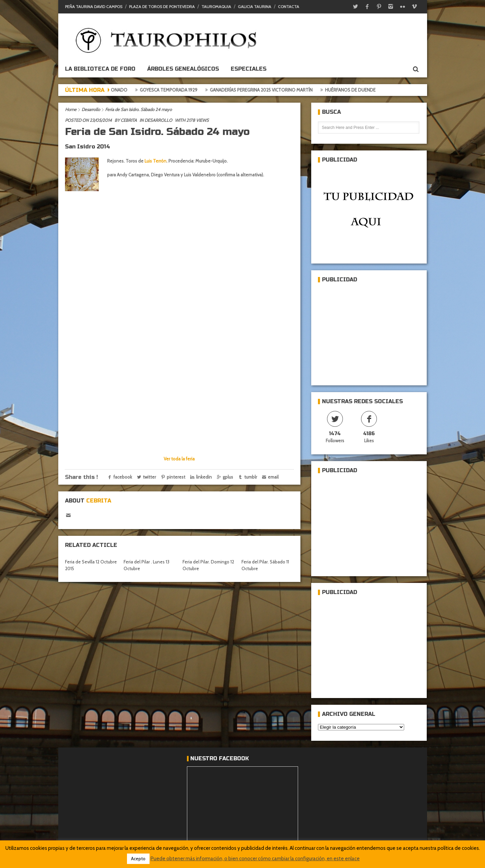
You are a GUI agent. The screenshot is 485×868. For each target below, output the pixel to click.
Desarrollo (91, 109)
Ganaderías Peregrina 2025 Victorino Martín (270, 90)
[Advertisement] (368, 331)
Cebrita (129, 120)
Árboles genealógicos (183, 69)
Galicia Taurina (254, 7)
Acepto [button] (138, 859)
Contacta (288, 7)
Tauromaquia (216, 7)
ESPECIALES (249, 69)
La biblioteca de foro (100, 69)
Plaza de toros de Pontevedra (162, 7)
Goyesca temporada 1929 (177, 90)
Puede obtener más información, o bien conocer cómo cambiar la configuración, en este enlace (255, 859)
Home (71, 109)
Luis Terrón (155, 161)
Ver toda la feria (179, 459)
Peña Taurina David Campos (94, 7)
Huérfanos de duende (359, 90)
